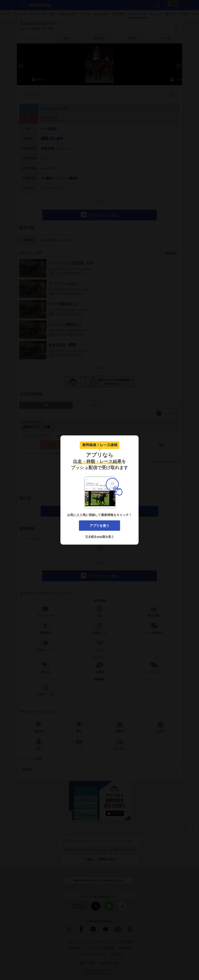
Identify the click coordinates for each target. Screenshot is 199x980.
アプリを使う (99, 526)
